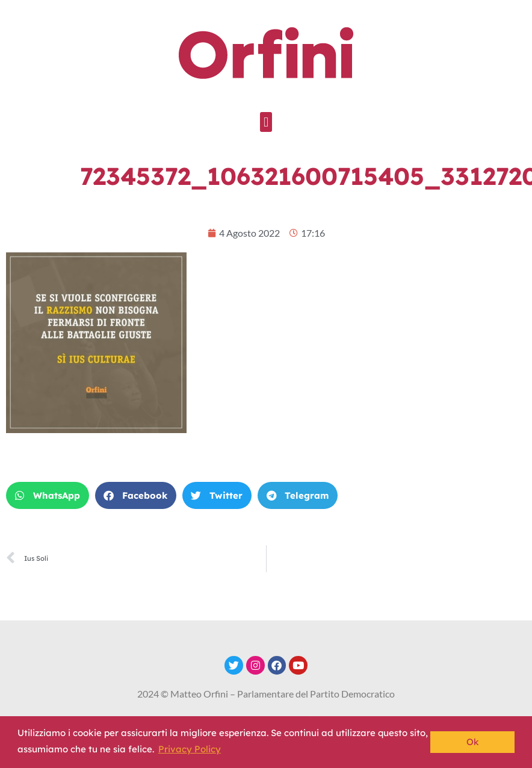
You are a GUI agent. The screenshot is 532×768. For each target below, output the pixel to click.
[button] (266, 122)
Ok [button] (473, 742)
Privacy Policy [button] (190, 749)
